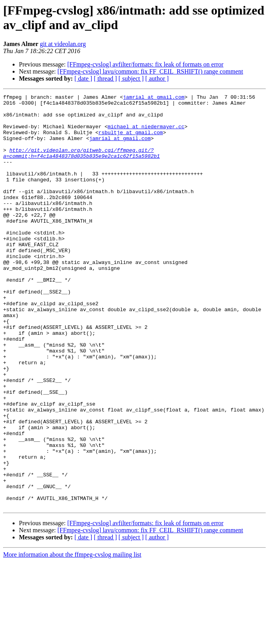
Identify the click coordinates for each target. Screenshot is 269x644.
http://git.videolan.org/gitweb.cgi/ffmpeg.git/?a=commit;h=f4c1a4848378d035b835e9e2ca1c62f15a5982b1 (82, 165)
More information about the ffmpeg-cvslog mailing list (72, 637)
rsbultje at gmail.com (131, 140)
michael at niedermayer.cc (146, 133)
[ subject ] (131, 78)
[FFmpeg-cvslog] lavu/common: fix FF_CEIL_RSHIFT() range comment (150, 71)
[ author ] (157, 78)
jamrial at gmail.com (154, 98)
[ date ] (83, 78)
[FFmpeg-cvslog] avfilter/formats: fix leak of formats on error (146, 64)
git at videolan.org (63, 44)
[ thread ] (105, 78)
